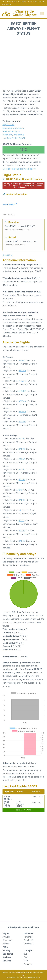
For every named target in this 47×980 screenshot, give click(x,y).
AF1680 (22, 411)
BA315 (22, 510)
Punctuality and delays (13, 135)
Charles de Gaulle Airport (25, 13)
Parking (6, 950)
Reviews (7, 957)
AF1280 (22, 371)
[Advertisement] (23, 63)
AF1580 (22, 401)
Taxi (26, 957)
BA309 (22, 480)
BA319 (22, 531)
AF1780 (22, 422)
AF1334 (22, 381)
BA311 (21, 490)
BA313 (22, 500)
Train (26, 961)
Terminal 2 (29, 940)
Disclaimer (28, 972)
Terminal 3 (29, 944)
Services (7, 961)
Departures (8, 940)
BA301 (21, 439)
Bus (25, 954)
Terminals (28, 933)
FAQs (5, 947)
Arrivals (6, 937)
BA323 (22, 541)
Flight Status (8, 125)
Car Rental (8, 954)
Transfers (28, 964)
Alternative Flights (11, 131)
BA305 (22, 459)
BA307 (22, 469)
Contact (36, 972)
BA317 (21, 521)
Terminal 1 (28, 937)
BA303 (22, 449)
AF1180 (22, 360)
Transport (28, 950)
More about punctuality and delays (19, 169)
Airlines (6, 944)
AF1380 (22, 391)
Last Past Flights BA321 (14, 138)
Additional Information (13, 128)
